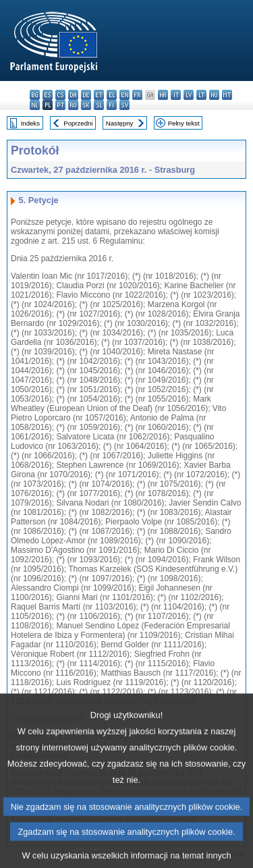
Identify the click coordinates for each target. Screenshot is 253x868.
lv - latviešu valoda (189, 95)
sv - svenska (124, 105)
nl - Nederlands (35, 105)
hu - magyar (214, 95)
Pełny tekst (184, 123)
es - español (48, 95)
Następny (120, 123)
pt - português (60, 105)
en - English (124, 95)
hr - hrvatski (163, 95)
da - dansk (73, 95)
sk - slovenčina (86, 105)
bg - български (35, 95)
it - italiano (176, 95)
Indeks (30, 123)
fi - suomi (112, 105)
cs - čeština (60, 95)
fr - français (137, 95)
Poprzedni (78, 123)
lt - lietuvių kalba (201, 95)
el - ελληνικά (112, 95)
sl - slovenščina (99, 105)
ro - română (73, 105)
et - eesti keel (99, 95)
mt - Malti (227, 95)
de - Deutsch (86, 95)
